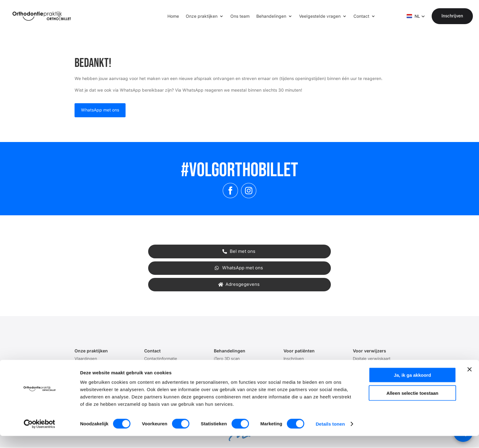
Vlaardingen (86, 359)
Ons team (240, 16)
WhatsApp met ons (100, 110)
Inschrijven (452, 16)
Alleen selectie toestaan (412, 405)
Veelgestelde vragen (320, 16)
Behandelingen (271, 16)
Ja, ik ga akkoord (412, 387)
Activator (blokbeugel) (235, 366)
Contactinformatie (161, 359)
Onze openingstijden (164, 366)
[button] (416, 16)
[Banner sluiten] (470, 381)
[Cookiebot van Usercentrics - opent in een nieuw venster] (40, 436)
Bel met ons (243, 251)
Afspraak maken (299, 366)
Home (173, 16)
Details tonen (330, 436)
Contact (361, 16)
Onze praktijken (202, 16)
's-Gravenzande (90, 366)
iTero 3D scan (227, 359)
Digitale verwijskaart (372, 359)
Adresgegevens (243, 284)
